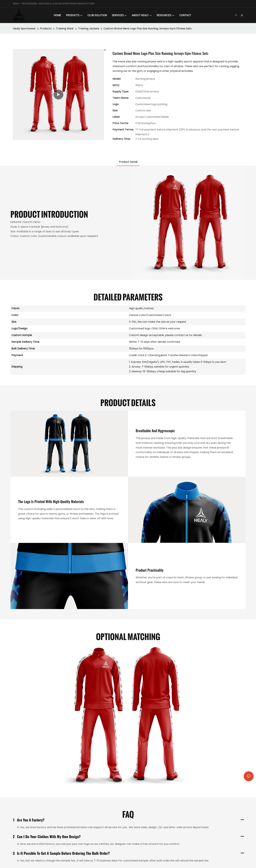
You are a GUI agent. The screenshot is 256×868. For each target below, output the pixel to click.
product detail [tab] (128, 162)
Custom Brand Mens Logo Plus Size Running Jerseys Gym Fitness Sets (148, 28)
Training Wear (65, 28)
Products (46, 28)
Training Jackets (89, 28)
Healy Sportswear (24, 28)
